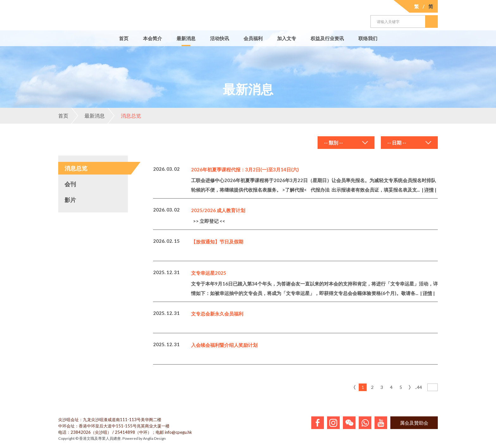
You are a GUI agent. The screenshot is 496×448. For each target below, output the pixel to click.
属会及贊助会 (414, 423)
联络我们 (368, 38)
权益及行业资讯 (327, 38)
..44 (418, 387)
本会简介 (152, 38)
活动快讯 (220, 38)
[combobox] (346, 143)
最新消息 (186, 38)
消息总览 (124, 116)
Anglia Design (154, 438)
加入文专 (287, 38)
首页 (124, 38)
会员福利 (253, 38)
